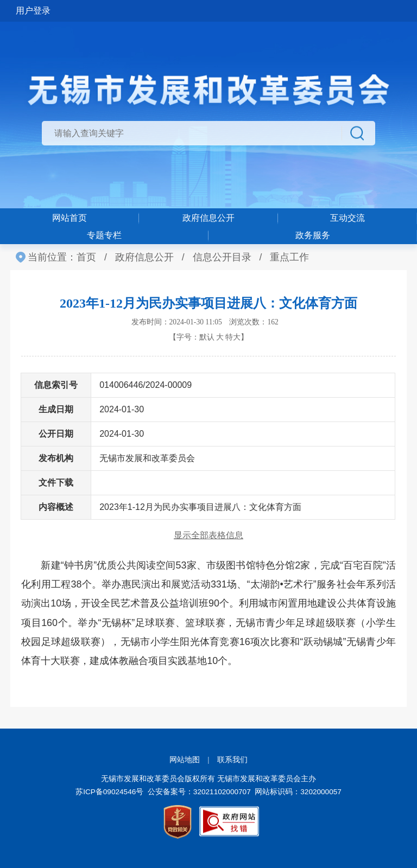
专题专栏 (104, 235)
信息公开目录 (222, 257)
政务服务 (313, 235)
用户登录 (33, 11)
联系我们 (232, 760)
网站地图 (185, 760)
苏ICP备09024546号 (109, 792)
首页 (86, 257)
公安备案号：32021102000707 (199, 792)
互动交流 (347, 218)
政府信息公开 (208, 218)
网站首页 (69, 218)
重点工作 (289, 257)
